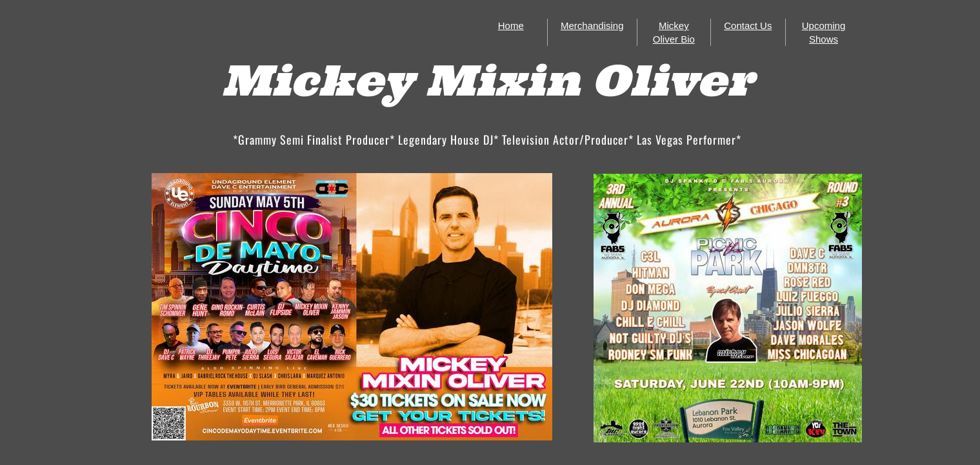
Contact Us (748, 26)
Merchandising (592, 26)
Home (511, 26)
